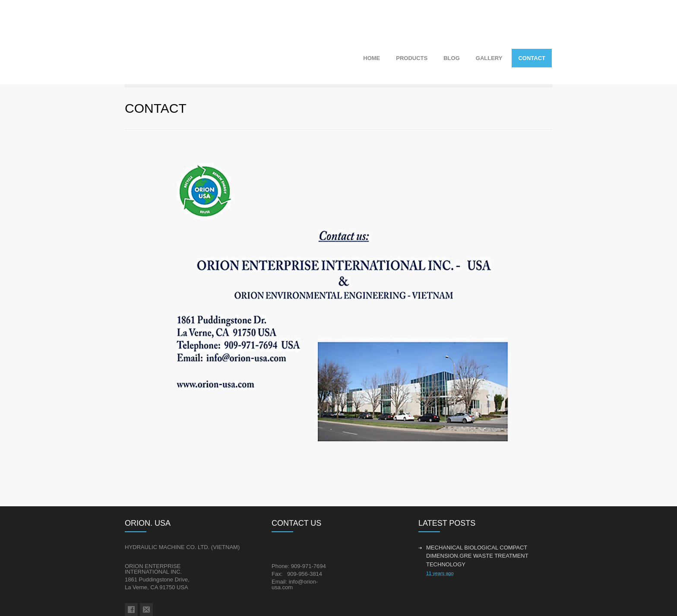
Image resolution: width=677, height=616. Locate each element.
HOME (372, 58)
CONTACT (532, 58)
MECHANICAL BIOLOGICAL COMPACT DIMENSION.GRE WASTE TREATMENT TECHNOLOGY (477, 556)
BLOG (452, 58)
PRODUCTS (412, 58)
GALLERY (489, 58)
